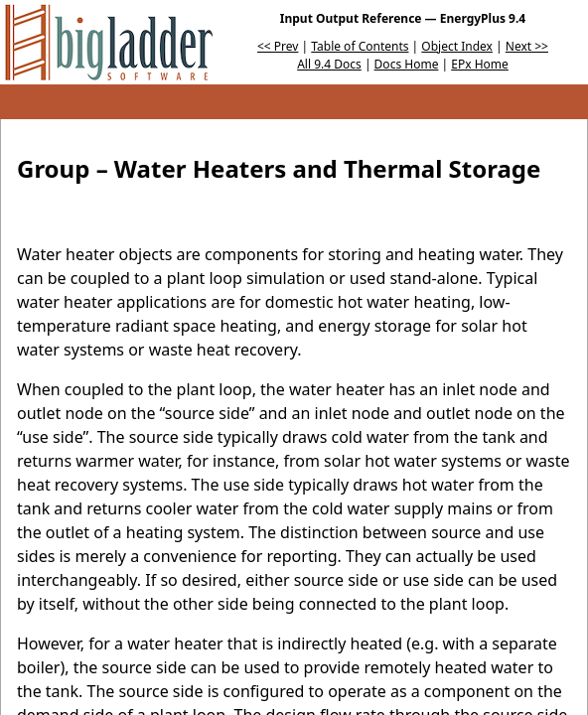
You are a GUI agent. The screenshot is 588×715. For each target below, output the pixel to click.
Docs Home (407, 64)
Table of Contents (360, 46)
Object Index (457, 46)
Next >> (527, 46)
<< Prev (278, 46)
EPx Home (480, 64)
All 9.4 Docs (329, 64)
